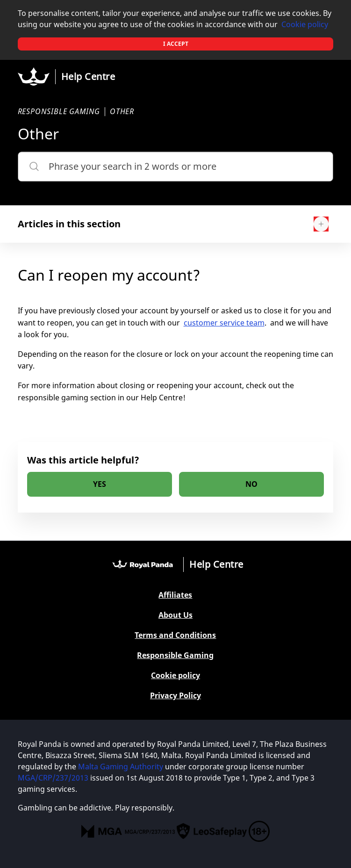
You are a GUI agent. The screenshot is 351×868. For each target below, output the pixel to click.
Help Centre (88, 76)
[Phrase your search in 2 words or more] (176, 166)
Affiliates (175, 595)
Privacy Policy (175, 696)
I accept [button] (176, 44)
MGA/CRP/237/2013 (53, 778)
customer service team (224, 323)
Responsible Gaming (175, 655)
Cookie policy (305, 24)
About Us (175, 615)
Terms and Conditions (175, 635)
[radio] (100, 484)
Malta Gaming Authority (121, 767)
